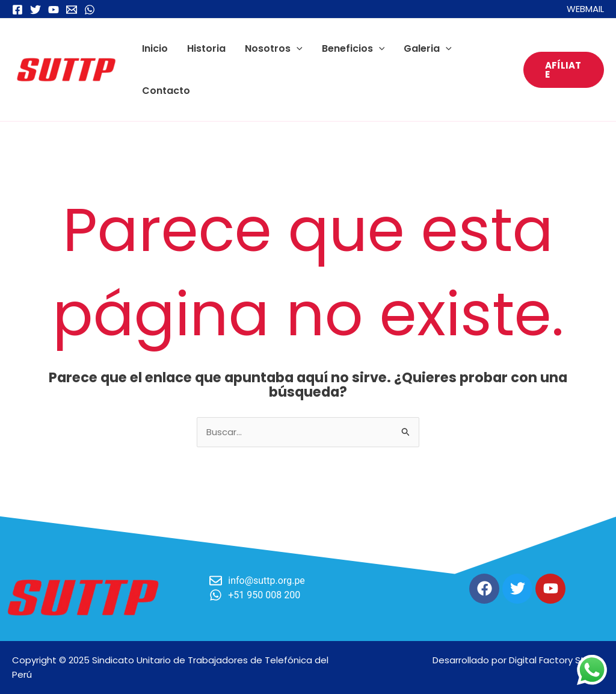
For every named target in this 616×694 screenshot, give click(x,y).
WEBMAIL (585, 9)
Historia (206, 48)
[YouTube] (54, 10)
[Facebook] (17, 10)
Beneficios (353, 48)
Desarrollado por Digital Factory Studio (518, 660)
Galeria (428, 48)
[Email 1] (72, 10)
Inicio (155, 48)
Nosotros (274, 48)
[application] (297, 48)
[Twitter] (35, 10)
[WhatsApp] (90, 10)
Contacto (166, 91)
